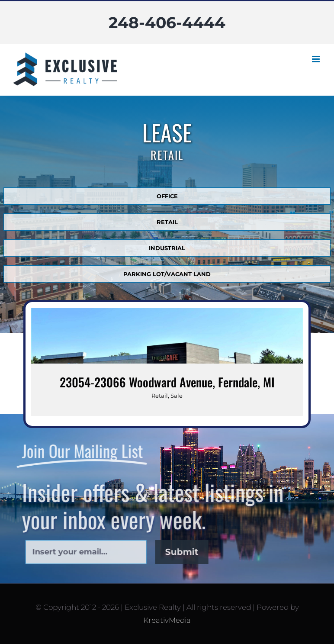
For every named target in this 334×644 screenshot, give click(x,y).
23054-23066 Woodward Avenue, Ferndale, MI (167, 382)
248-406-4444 (167, 23)
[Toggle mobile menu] (316, 59)
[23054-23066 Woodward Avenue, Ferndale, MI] (167, 362)
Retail (160, 396)
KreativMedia (167, 620)
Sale (177, 396)
